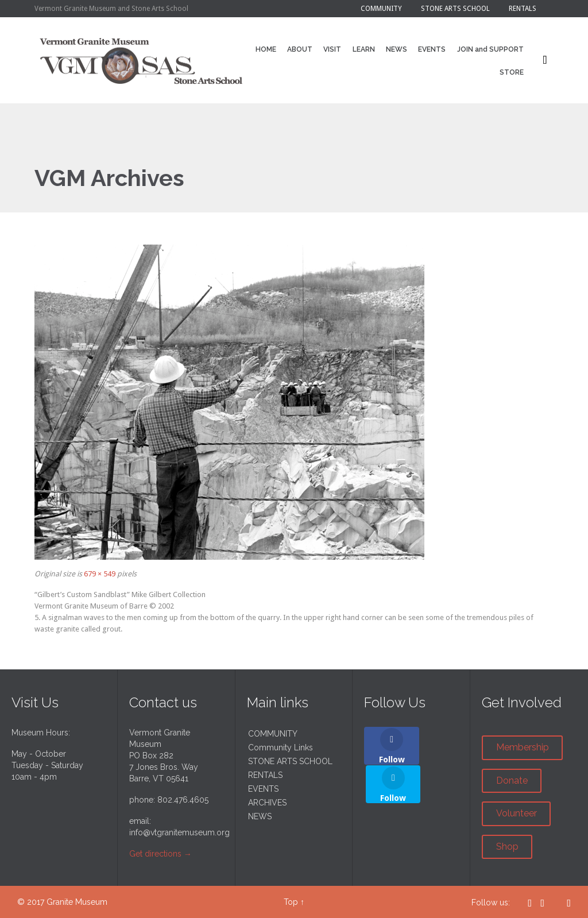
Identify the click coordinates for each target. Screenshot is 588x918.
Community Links (281, 747)
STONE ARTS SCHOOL (290, 761)
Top (291, 902)
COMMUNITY (273, 734)
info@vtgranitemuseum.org (179, 832)
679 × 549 (100, 574)
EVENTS (263, 789)
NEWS (260, 816)
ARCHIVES (267, 803)
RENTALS (265, 775)
